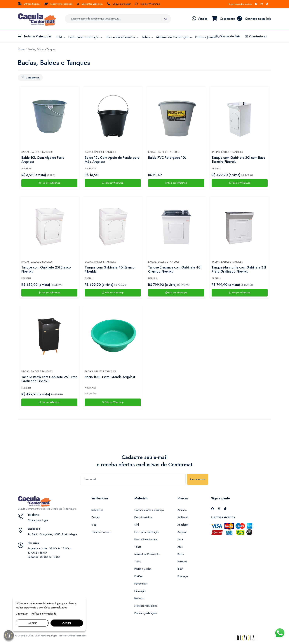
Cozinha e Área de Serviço (149, 510)
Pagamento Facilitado (59, 4)
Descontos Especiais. (90, 4)
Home (21, 49)
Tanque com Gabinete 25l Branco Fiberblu (46, 270)
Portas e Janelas (143, 569)
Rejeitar (32, 623)
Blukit (180, 569)
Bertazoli (182, 561)
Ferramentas (141, 584)
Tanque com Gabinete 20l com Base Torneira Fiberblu (238, 160)
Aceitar (67, 623)
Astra (180, 539)
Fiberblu (216, 169)
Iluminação (140, 591)
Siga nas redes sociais (240, 4)
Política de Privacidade (44, 614)
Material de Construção (147, 554)
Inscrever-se (198, 479)
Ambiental (183, 517)
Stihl (137, 525)
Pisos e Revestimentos (146, 539)
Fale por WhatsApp (147, 4)
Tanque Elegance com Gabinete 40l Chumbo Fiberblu (175, 270)
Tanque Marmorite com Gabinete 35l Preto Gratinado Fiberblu (239, 270)
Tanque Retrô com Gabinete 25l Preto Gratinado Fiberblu (49, 379)
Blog (94, 525)
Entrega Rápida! (29, 4)
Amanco (182, 510)
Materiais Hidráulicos (146, 606)
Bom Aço (183, 576)
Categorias (30, 78)
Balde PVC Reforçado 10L (167, 158)
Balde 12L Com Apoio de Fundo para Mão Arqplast (112, 160)
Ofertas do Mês (228, 36)
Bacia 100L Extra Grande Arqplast (110, 377)
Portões (138, 576)
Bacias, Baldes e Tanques (42, 49)
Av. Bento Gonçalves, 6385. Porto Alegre (52, 534)
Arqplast (27, 169)
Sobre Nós (97, 510)
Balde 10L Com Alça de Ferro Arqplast (43, 160)
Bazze (181, 554)
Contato (96, 517)
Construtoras (256, 36)
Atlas (180, 547)
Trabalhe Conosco (101, 532)
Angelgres (183, 525)
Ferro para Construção (147, 532)
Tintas (137, 561)
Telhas (138, 547)
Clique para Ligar (119, 4)
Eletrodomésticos (143, 517)
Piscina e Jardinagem (146, 613)
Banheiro (139, 598)
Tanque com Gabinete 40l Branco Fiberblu (110, 270)
